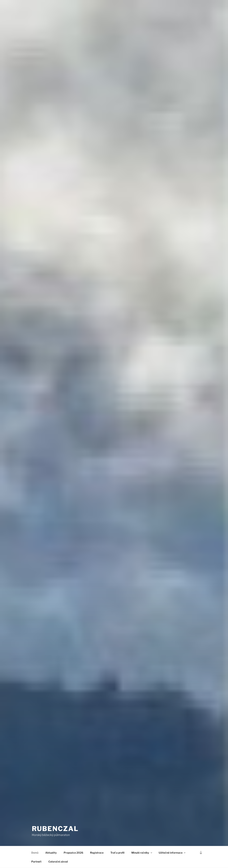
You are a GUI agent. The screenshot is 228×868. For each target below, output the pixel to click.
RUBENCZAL (55, 829)
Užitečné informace (172, 853)
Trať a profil (117, 853)
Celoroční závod (58, 862)
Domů (35, 853)
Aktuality (51, 853)
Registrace (97, 853)
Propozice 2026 (73, 853)
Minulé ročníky (142, 853)
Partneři (36, 862)
